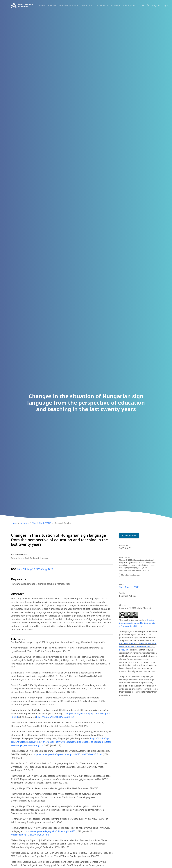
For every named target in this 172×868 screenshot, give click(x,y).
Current (42, 5)
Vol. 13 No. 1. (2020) (42, 523)
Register (156, 5)
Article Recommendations (123, 5)
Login (166, 5)
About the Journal (68, 5)
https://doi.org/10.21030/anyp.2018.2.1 (56, 717)
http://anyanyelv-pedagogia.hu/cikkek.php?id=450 (50, 831)
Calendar (102, 5)
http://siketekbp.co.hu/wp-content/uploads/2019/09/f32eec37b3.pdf (68, 754)
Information (87, 5)
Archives (52, 5)
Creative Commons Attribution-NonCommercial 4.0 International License (137, 623)
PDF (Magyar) (130, 536)
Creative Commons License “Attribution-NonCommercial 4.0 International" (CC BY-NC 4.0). (138, 647)
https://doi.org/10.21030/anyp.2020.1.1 (37, 569)
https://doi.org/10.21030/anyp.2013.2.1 (31, 835)
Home (14, 523)
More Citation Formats (131, 575)
